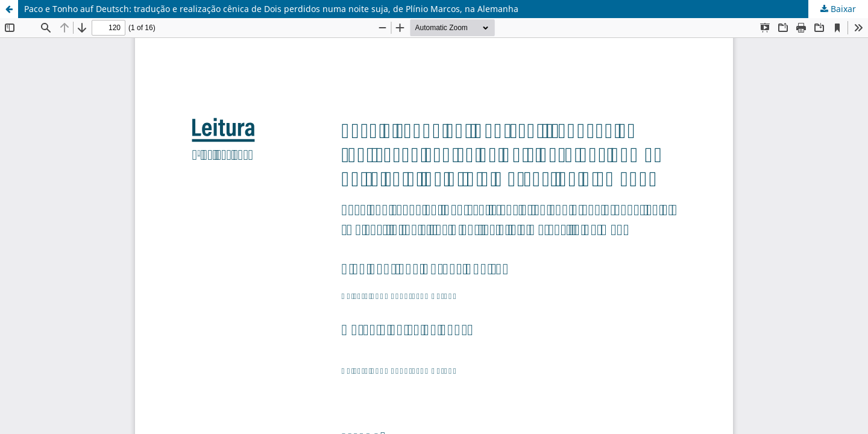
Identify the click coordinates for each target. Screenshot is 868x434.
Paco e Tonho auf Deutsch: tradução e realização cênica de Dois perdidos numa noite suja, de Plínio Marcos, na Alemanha (271, 9)
